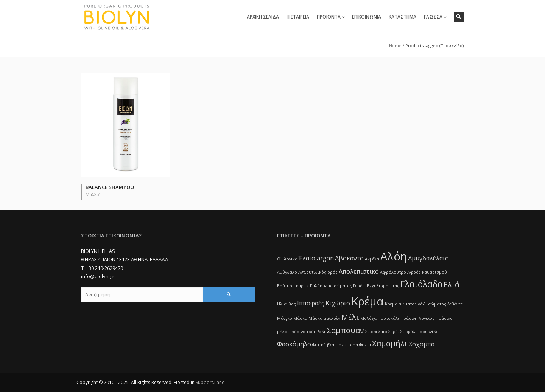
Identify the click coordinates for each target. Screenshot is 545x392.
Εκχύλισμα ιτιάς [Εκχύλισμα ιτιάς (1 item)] (383, 286)
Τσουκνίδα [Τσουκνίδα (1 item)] (428, 332)
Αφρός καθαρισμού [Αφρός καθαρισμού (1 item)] (427, 272)
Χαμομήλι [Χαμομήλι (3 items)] (390, 343)
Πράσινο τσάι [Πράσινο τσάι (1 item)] (302, 332)
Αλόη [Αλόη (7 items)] (394, 256)
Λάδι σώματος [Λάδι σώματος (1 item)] (432, 304)
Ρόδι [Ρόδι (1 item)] (321, 332)
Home (395, 46)
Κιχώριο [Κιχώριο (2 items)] (338, 303)
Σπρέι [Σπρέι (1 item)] (394, 332)
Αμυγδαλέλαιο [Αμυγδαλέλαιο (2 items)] (428, 258)
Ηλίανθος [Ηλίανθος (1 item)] (287, 304)
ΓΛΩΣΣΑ (433, 17)
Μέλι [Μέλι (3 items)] (350, 317)
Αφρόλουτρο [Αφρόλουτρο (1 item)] (393, 272)
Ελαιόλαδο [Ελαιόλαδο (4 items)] (421, 284)
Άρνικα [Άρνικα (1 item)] (291, 259)
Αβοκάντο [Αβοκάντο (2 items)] (349, 258)
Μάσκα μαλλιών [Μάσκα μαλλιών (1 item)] (324, 318)
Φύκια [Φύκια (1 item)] (365, 345)
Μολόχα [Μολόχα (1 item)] (368, 318)
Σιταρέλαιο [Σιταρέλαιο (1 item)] (376, 332)
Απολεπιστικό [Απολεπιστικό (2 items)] (359, 271)
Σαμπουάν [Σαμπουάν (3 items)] (345, 330)
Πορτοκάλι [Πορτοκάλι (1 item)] (389, 318)
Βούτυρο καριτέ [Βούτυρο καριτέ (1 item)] (293, 286)
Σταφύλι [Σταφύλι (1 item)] (408, 332)
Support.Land (210, 382)
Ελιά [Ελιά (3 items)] (452, 284)
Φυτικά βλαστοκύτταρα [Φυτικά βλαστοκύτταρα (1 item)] (335, 345)
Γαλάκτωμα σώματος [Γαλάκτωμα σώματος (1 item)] (331, 286)
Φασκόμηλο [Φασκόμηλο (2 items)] (294, 344)
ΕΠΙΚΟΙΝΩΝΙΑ (367, 17)
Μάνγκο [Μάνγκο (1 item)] (285, 318)
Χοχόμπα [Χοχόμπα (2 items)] (422, 344)
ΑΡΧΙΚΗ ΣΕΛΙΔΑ (263, 17)
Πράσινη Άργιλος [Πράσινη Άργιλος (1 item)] (417, 318)
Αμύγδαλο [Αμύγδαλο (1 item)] (287, 272)
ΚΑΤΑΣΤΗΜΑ (403, 17)
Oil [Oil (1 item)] (280, 259)
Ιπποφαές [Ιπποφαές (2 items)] (311, 303)
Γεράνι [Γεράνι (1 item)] (360, 286)
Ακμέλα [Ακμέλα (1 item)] (372, 259)
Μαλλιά (93, 194)
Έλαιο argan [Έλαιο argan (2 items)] (316, 258)
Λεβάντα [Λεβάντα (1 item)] (455, 304)
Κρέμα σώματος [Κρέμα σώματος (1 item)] (401, 304)
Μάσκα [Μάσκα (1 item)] (300, 318)
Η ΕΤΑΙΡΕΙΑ (298, 17)
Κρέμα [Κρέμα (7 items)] (367, 301)
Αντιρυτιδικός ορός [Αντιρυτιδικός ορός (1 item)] (318, 272)
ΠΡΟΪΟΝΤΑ (329, 17)
